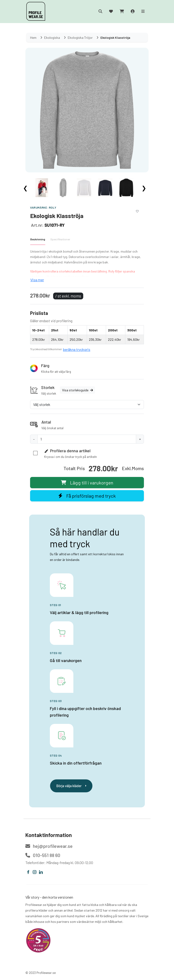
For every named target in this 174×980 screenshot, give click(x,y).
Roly (53, 207)
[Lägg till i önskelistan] (137, 210)
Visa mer (37, 280)
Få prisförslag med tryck (87, 496)
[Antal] (87, 439)
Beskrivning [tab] (38, 239)
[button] (87, 368)
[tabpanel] (87, 266)
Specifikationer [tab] (60, 239)
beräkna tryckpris (77, 349)
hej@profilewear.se (49, 846)
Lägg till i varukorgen (87, 483)
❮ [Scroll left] (25, 188)
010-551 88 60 (43, 855)
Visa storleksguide (77, 390)
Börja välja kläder (71, 786)
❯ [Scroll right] (144, 188)
